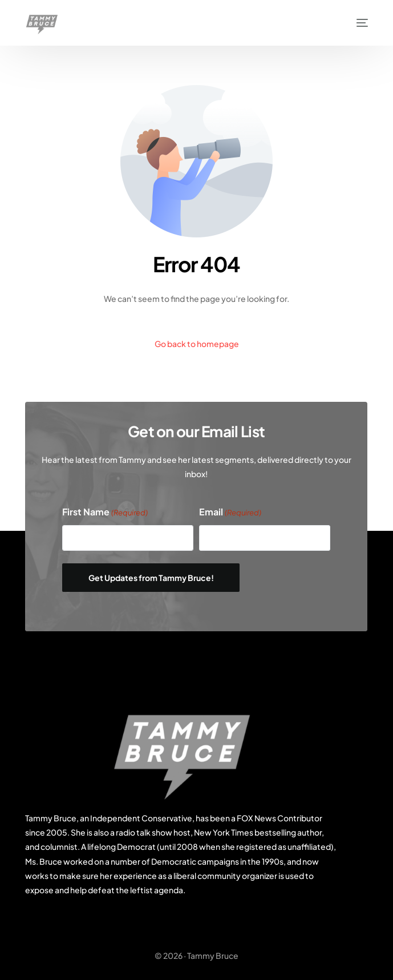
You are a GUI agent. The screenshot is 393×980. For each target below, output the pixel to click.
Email (230, 513)
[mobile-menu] (356, 23)
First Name (105, 513)
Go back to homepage (197, 344)
